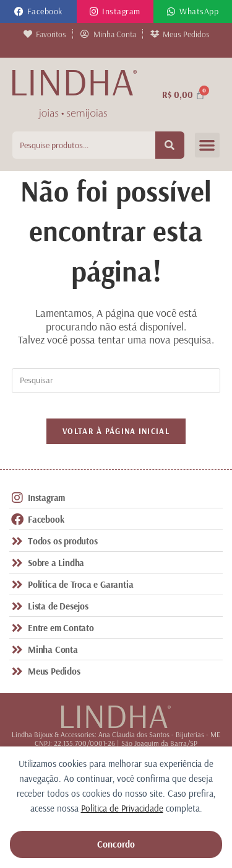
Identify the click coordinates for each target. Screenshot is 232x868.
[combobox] (84, 145)
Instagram (121, 11)
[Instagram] (94, 11)
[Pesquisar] (170, 145)
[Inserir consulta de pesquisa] (116, 381)
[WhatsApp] (171, 11)
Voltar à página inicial (116, 431)
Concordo (116, 844)
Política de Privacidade (122, 808)
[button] (208, 145)
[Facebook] (19, 11)
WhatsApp (199, 11)
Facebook (45, 11)
